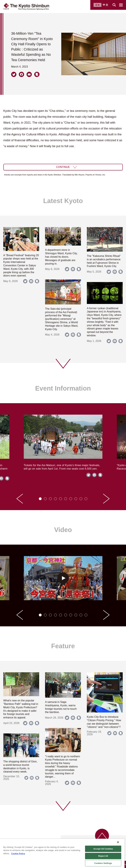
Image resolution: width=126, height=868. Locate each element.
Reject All (103, 856)
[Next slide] (106, 499)
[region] (62, 853)
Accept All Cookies (103, 849)
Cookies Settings (103, 863)
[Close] (118, 842)
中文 (106, 5)
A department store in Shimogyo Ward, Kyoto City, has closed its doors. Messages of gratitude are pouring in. (61, 257)
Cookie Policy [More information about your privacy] (18, 854)
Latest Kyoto (63, 201)
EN (98, 5)
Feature (63, 646)
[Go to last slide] (20, 499)
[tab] (40, 499)
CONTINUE (63, 167)
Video (63, 530)
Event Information (63, 388)
